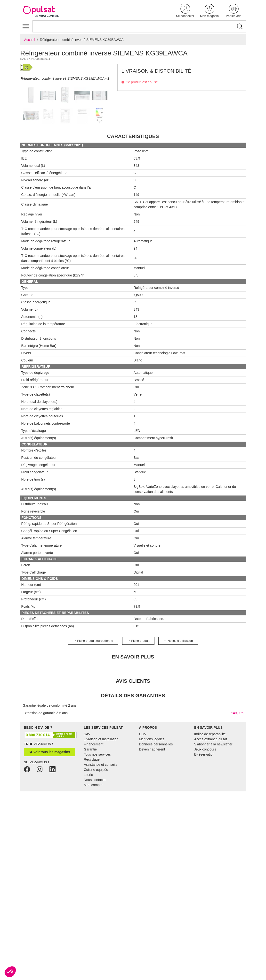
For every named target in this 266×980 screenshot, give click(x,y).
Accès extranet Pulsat (211, 824)
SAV (87, 819)
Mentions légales (152, 824)
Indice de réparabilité (210, 819)
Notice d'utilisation (178, 725)
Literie (89, 859)
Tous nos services (97, 839)
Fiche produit (138, 725)
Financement (94, 829)
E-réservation (204, 839)
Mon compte (93, 869)
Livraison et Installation (101, 824)
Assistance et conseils (101, 849)
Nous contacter (95, 864)
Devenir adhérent (152, 834)
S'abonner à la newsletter (213, 829)
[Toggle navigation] (26, 27)
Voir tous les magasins (50, 836)
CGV (143, 819)
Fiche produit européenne (93, 725)
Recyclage (92, 844)
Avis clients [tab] (133, 765)
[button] (185, 11)
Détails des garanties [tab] (133, 780)
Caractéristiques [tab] (133, 221)
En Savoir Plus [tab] (133, 741)
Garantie (90, 834)
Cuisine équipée (96, 854)
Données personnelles (156, 829)
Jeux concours (205, 834)
